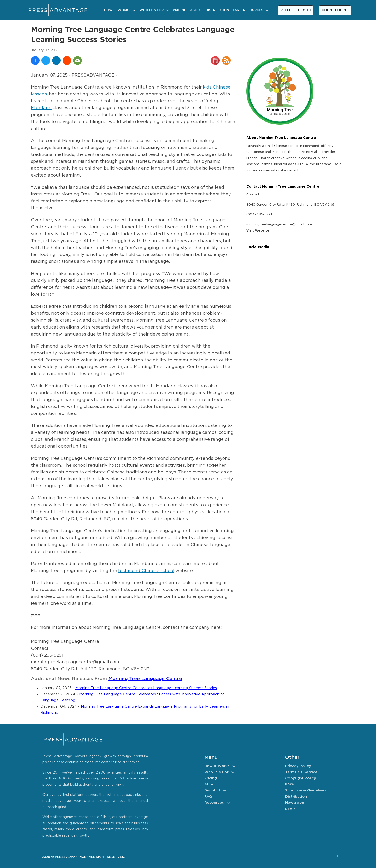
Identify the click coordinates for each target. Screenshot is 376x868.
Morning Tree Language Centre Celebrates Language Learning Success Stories (146, 688)
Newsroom (295, 803)
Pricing (180, 10)
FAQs (290, 784)
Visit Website (258, 231)
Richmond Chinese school (146, 571)
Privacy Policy (298, 766)
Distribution (217, 10)
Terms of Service (301, 772)
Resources (253, 10)
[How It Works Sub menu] (134, 10)
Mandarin (41, 108)
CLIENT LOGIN (335, 10)
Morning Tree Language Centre (145, 679)
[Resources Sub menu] (267, 10)
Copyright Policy (301, 778)
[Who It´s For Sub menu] (167, 10)
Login (290, 809)
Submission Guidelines (306, 790)
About (196, 10)
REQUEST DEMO (296, 10)
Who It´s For (152, 10)
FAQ (236, 10)
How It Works (117, 10)
